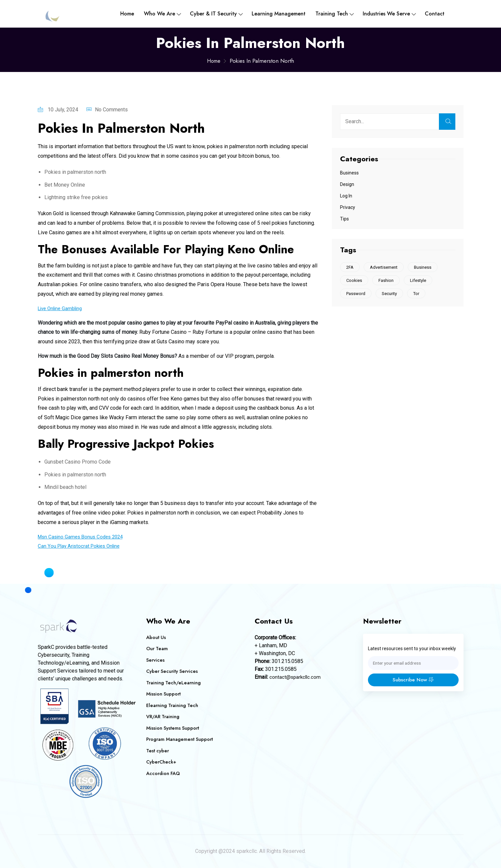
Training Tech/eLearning (174, 683)
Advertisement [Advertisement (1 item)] (386, 267)
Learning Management (279, 14)
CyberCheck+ (162, 762)
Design (347, 184)
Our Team (157, 649)
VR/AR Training (163, 717)
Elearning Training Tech (173, 705)
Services (156, 660)
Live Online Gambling (62, 308)
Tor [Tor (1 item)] (420, 295)
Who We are (159, 14)
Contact (435, 14)
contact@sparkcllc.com (296, 677)
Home (127, 14)
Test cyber (158, 751)
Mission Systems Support (173, 728)
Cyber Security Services (173, 671)
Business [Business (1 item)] (426, 267)
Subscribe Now (413, 680)
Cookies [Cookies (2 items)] (355, 281)
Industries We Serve (386, 14)
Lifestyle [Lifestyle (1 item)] (421, 281)
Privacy (348, 207)
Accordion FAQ (164, 773)
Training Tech (332, 14)
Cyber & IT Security (213, 14)
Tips (344, 219)
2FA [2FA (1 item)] (351, 267)
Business (349, 173)
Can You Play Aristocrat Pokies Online (81, 546)
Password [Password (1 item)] (356, 295)
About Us (156, 637)
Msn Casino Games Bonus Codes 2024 (83, 537)
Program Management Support (181, 739)
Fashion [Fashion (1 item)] (388, 281)
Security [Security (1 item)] (391, 295)
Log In (346, 196)
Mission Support (164, 694)
